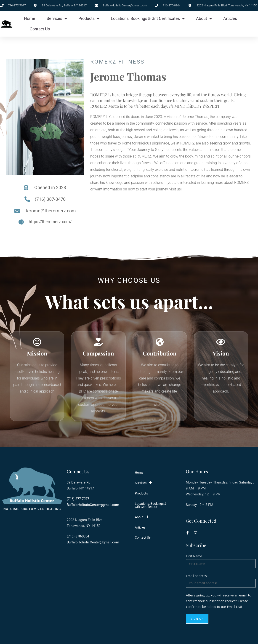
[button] (156, 484)
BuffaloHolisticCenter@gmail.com (93, 506)
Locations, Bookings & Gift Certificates (148, 19)
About (204, 19)
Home (30, 18)
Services (57, 19)
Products (89, 19)
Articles (230, 18)
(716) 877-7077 (78, 500)
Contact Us (40, 29)
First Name (194, 557)
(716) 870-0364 (78, 537)
